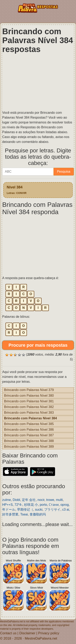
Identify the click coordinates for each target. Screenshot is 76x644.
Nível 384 (17, 190)
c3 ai (66, 510)
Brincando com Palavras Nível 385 (29, 424)
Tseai (24, 514)
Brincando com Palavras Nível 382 (29, 407)
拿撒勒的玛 (38, 514)
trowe (50, 500)
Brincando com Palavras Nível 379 (29, 390)
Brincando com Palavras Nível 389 (29, 447)
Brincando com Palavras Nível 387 (29, 435)
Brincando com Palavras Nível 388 (29, 441)
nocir (41, 500)
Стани (54, 505)
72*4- (18, 505)
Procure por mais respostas (38, 345)
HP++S (7, 505)
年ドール (9, 510)
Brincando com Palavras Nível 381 (29, 401)
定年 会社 (29, 500)
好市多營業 (10, 514)
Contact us (8, 633)
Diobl (16, 500)
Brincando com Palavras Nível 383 (29, 413)
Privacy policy (49, 633)
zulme (7, 500)
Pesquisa (64, 172)
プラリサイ (52, 510)
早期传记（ (25, 510)
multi (59, 500)
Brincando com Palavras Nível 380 (29, 396)
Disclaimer (27, 633)
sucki (39, 510)
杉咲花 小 (31, 505)
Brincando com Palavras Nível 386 (29, 430)
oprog (65, 505)
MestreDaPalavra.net (41, 638)
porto (43, 505)
